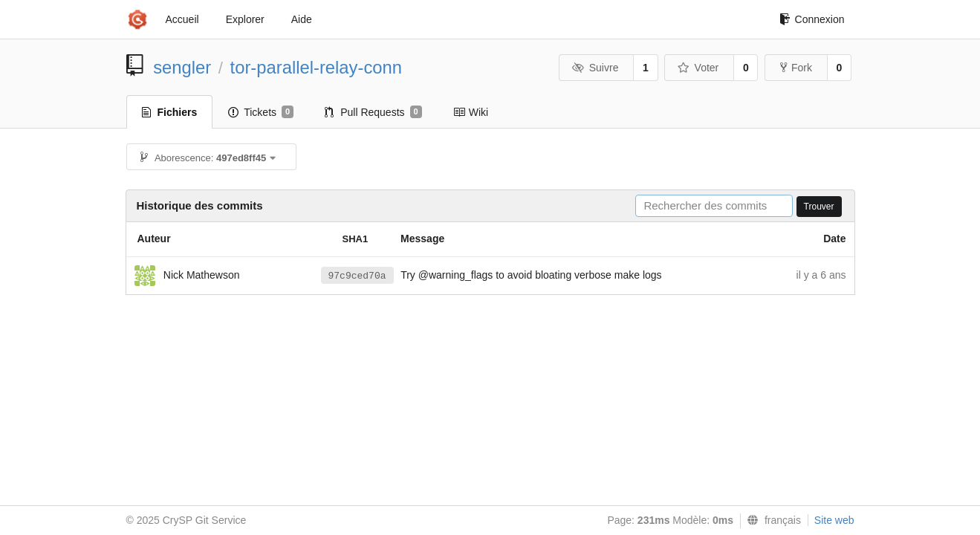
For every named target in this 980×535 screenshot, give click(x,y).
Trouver (819, 207)
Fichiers (170, 112)
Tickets (261, 112)
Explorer (245, 19)
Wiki (471, 112)
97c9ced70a (357, 276)
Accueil (182, 19)
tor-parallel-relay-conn (316, 67)
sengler (182, 67)
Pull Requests (373, 112)
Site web (834, 520)
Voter (698, 68)
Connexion (812, 19)
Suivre (595, 68)
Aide (302, 19)
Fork (796, 68)
